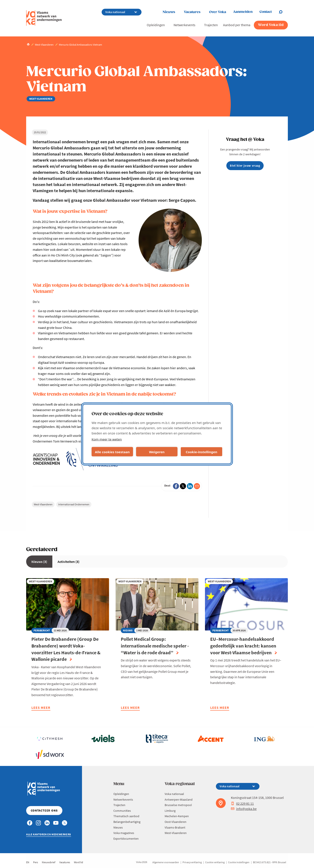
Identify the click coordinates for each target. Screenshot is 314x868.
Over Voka (218, 12)
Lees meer (41, 708)
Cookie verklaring (215, 862)
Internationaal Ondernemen (74, 504)
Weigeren (157, 452)
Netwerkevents (184, 25)
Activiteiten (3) (68, 562)
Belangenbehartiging (127, 822)
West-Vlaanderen (43, 504)
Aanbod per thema (237, 25)
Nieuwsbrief (49, 862)
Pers (36, 862)
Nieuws (169, 12)
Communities (122, 811)
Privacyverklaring (192, 862)
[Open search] (283, 12)
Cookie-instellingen (202, 452)
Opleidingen (156, 25)
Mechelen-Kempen (177, 816)
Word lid (78, 862)
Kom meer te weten (107, 439)
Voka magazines (124, 833)
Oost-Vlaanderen (176, 822)
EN (28, 862)
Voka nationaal (174, 794)
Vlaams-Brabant (175, 827)
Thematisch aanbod (126, 816)
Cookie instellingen (239, 862)
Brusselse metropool (178, 805)
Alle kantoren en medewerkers (49, 834)
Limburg (170, 811)
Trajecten (211, 25)
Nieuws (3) (39, 562)
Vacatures (192, 12)
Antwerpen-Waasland (179, 800)
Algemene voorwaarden (166, 862)
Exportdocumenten (126, 839)
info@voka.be (244, 809)
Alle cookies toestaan (112, 452)
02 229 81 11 (242, 803)
